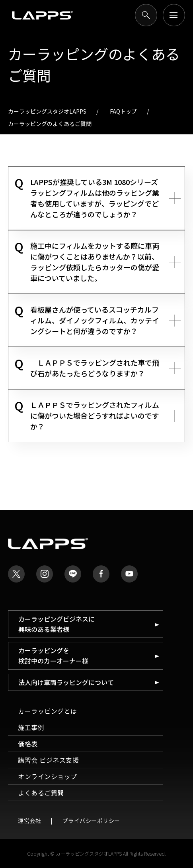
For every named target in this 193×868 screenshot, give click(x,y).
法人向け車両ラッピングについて (66, 682)
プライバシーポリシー (91, 821)
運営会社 (29, 821)
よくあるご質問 (41, 793)
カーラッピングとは (48, 711)
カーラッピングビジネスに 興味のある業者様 (57, 624)
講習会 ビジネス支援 (48, 760)
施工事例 (31, 727)
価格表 (28, 744)
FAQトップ (123, 111)
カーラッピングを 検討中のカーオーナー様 (53, 655)
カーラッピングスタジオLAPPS (47, 111)
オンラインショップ (48, 776)
